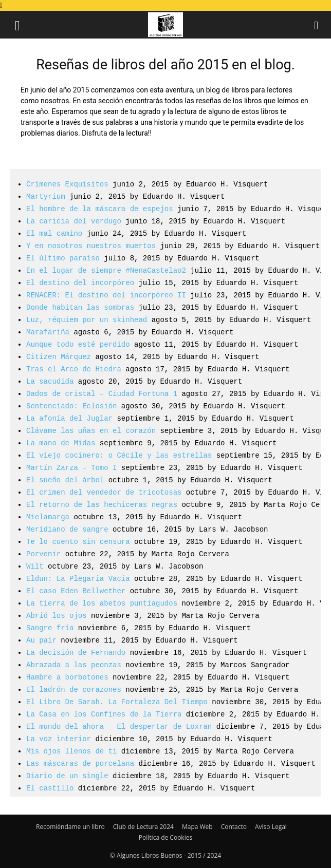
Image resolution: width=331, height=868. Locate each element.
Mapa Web (197, 827)
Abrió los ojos (57, 616)
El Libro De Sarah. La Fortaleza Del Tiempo (117, 702)
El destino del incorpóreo (80, 283)
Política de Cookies (165, 837)
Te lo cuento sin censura (78, 542)
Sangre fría (50, 628)
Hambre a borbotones (67, 677)
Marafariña (48, 332)
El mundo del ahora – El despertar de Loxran (119, 727)
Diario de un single (67, 776)
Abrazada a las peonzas (74, 665)
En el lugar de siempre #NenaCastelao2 (106, 270)
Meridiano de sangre (67, 529)
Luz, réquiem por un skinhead (87, 320)
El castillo (50, 788)
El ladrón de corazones (74, 690)
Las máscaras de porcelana (80, 763)
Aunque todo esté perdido (78, 344)
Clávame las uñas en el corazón (91, 431)
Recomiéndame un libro (70, 827)
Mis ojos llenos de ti (71, 751)
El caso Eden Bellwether (76, 591)
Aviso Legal (271, 827)
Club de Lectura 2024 (143, 827)
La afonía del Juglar (69, 418)
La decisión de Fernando (76, 653)
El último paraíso (63, 258)
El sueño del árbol (65, 480)
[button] (17, 25)
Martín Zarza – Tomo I (71, 468)
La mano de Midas (61, 443)
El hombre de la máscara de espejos (100, 209)
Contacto (234, 827)
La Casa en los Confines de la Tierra (104, 714)
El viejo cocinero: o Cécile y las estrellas (119, 455)
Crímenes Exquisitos (67, 184)
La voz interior (59, 739)
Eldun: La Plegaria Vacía (78, 579)
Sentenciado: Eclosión (71, 406)
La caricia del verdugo (74, 221)
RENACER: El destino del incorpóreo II (106, 295)
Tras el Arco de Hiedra (74, 369)
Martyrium (46, 196)
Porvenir (43, 554)
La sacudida (50, 381)
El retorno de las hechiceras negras (102, 505)
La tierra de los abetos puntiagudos (102, 603)
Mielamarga (48, 517)
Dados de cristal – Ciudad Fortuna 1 (102, 394)
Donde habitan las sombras (80, 307)
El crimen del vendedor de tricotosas (104, 492)
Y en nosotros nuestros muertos (91, 246)
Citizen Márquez (59, 357)
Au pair (41, 640)
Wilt (35, 566)
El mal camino (54, 233)
